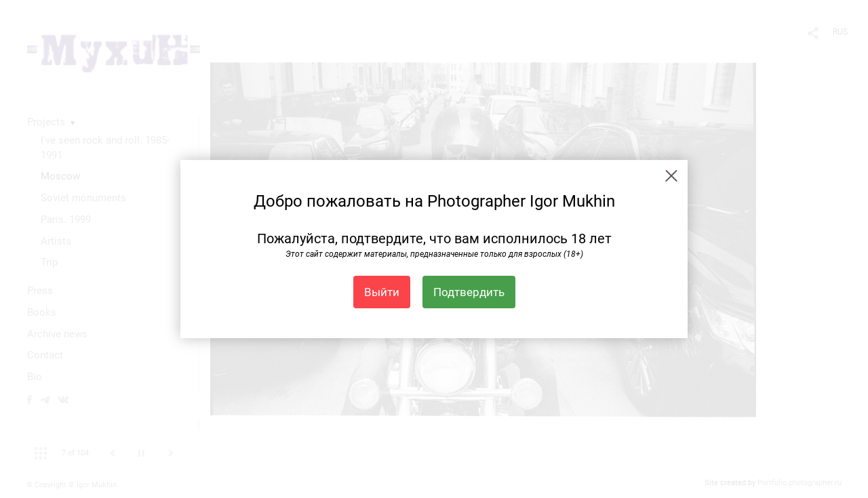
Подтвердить (469, 292)
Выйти (382, 292)
